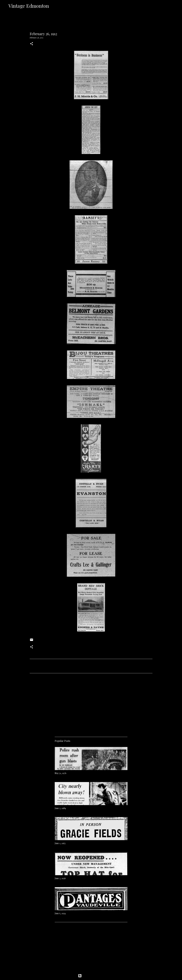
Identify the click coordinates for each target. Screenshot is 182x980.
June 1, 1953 (60, 843)
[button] (32, 44)
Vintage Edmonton (29, 6)
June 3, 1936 (60, 878)
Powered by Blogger (91, 976)
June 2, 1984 (60, 808)
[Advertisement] (91, 704)
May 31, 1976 (61, 773)
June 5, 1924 (60, 913)
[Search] (53, 6)
